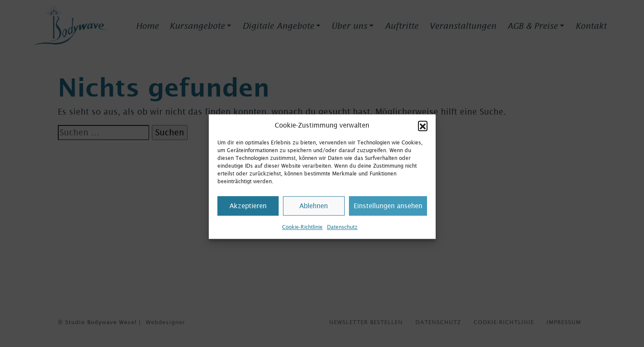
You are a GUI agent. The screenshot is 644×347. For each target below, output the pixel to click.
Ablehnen (314, 210)
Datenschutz (342, 231)
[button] (423, 129)
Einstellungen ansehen (388, 210)
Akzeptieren (248, 210)
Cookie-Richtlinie (302, 231)
